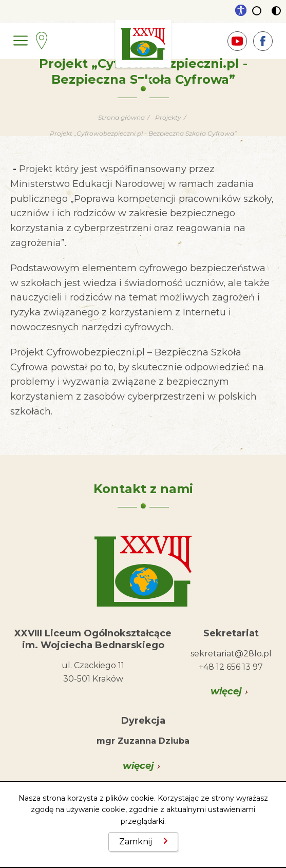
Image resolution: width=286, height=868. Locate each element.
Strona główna (121, 117)
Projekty (168, 117)
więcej (226, 691)
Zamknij (136, 842)
